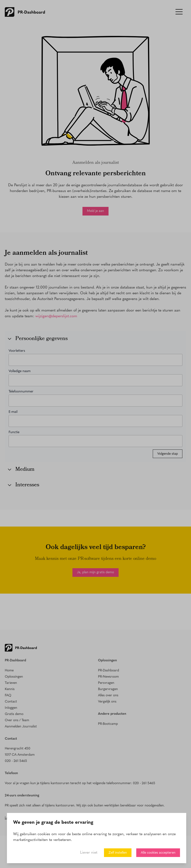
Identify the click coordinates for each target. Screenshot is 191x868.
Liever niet (89, 853)
